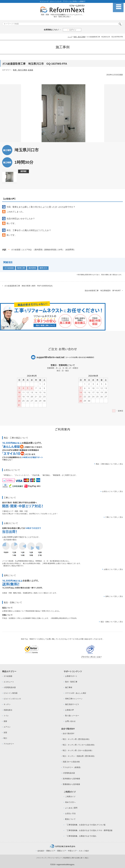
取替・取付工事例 (79, 37)
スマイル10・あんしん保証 (76, 693)
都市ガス (43, 268)
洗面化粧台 (8, 710)
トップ (70, 37)
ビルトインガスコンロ (12, 699)
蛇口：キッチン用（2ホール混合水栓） (78, 750)
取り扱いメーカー (72, 716)
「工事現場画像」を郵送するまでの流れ (81, 836)
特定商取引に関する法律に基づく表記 (76, 858)
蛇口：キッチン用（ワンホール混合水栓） (79, 745)
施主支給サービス (72, 704)
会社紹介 (41, 851)
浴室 (5, 733)
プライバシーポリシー (55, 858)
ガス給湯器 (9, 268)
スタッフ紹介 (84, 851)
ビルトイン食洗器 (11, 693)
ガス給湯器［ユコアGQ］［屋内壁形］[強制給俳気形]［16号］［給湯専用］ (43, 250)
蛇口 (5, 738)
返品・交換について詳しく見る (112, 622)
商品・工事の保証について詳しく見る (109, 464)
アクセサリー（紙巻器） (72, 767)
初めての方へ (70, 802)
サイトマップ (42, 858)
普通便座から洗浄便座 (71, 784)
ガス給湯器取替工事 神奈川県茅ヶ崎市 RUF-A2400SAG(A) (28, 286)
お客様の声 (70, 710)
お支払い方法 (70, 813)
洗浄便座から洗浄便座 (71, 779)
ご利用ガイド (70, 797)
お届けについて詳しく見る (113, 569)
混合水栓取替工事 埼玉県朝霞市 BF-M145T (103, 291)
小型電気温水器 (10, 687)
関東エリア (51, 851)
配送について (70, 819)
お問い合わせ (70, 721)
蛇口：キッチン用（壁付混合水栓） (77, 739)
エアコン (7, 727)
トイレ (6, 716)
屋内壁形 (32, 268)
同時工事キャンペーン (74, 699)
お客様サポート (71, 676)
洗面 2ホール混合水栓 (71, 762)
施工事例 (69, 687)
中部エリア (72, 851)
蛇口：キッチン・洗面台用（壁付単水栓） (79, 756)
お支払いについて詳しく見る (113, 491)
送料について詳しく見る (114, 596)
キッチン (7, 704)
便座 (5, 721)
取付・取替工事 (71, 682)
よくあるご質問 (71, 808)
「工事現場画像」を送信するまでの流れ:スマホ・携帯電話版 (89, 830)
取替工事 (21, 268)
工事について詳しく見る (114, 517)
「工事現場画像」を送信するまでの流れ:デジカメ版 (85, 825)
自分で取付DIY (68, 734)
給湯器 (30, 70)
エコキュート (9, 682)
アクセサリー (9, 744)
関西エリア (62, 851)
